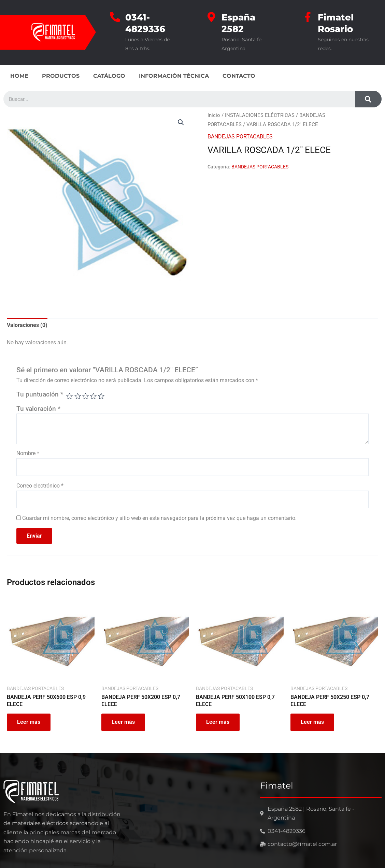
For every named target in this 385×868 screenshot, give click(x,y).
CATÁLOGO (109, 76)
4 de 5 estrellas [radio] (93, 396)
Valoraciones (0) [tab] (27, 325)
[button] (181, 122)
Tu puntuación (40, 394)
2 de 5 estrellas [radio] (78, 396)
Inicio (214, 115)
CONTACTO (239, 76)
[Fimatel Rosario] (308, 17)
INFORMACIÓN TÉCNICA (174, 76)
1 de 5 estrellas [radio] (69, 396)
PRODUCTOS (61, 76)
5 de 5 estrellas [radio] (101, 396)
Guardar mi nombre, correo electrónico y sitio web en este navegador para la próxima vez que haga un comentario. (159, 518)
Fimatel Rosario (336, 23)
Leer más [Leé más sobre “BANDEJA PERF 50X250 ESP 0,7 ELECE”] (312, 722)
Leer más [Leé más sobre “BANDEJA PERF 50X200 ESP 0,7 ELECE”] (123, 722)
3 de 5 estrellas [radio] (85, 396)
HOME (19, 76)
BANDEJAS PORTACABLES (240, 137)
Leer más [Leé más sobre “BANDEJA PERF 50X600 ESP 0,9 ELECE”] (29, 722)
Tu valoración (38, 409)
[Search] (368, 99)
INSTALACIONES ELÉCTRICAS (260, 115)
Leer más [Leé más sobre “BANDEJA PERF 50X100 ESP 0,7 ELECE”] (218, 722)
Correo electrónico (40, 486)
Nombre (28, 453)
